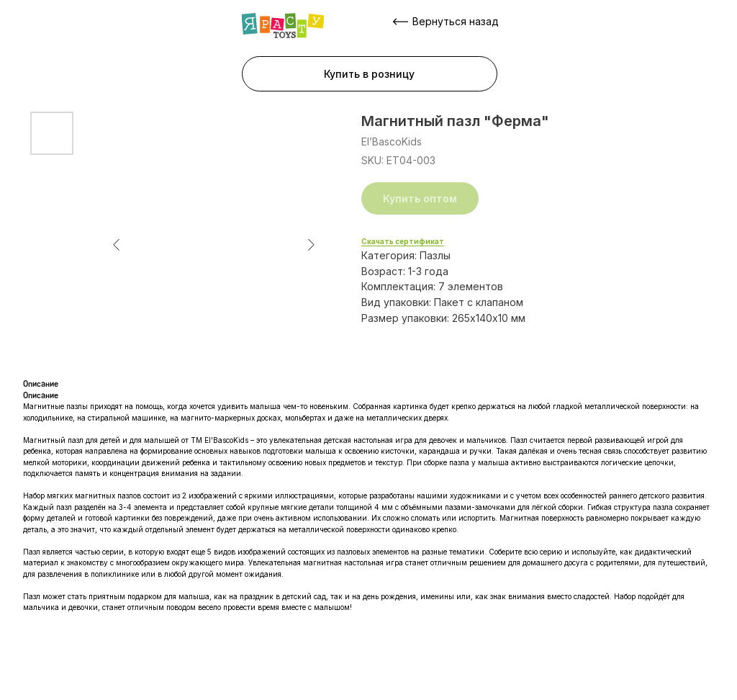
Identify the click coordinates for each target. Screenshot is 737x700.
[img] (283, 26)
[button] (370, 74)
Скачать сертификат (403, 241)
